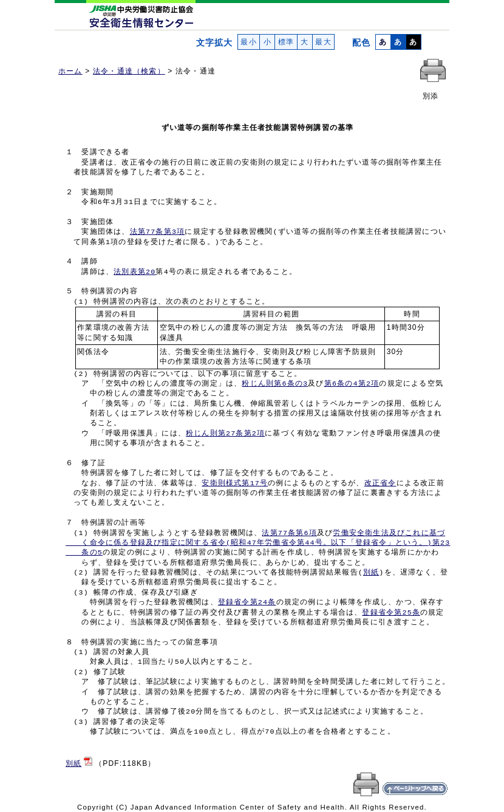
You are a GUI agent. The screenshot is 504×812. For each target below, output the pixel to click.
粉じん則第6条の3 (275, 384)
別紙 (371, 573)
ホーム (70, 71)
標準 (286, 42)
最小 (249, 42)
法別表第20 (135, 272)
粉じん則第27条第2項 (225, 434)
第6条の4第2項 (352, 384)
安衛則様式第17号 (235, 483)
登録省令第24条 (247, 602)
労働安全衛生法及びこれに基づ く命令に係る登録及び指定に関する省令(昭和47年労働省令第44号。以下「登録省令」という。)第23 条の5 (258, 543)
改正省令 (380, 483)
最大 (323, 42)
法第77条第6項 (289, 533)
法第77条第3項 (158, 232)
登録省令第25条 (391, 613)
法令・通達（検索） (129, 71)
